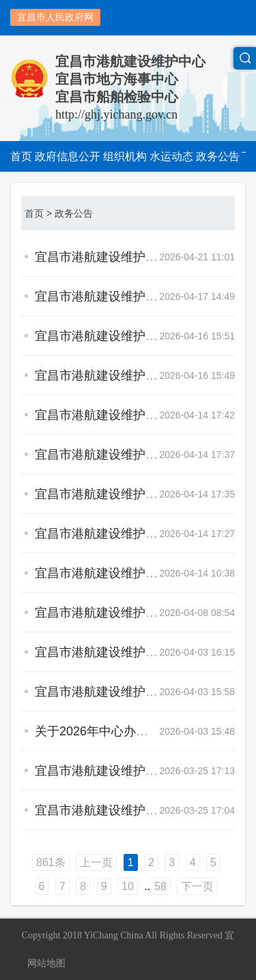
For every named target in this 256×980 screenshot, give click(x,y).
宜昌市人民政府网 (55, 17)
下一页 (197, 886)
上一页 (96, 862)
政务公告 (74, 213)
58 (160, 886)
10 (128, 886)
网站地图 (46, 963)
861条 (51, 862)
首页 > (38, 213)
